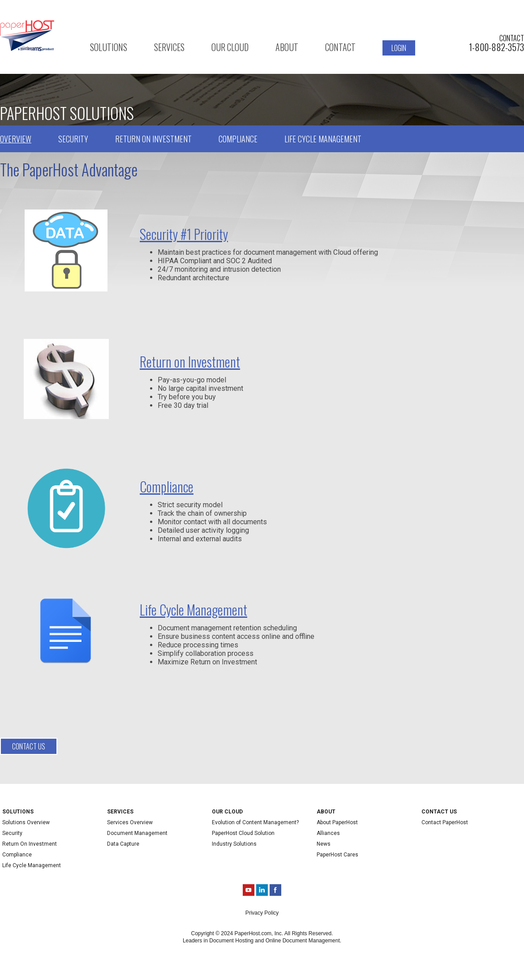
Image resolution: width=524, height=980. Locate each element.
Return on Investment (153, 139)
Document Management (137, 833)
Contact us (29, 746)
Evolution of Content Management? (255, 822)
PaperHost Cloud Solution (243, 833)
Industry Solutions (234, 844)
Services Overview (130, 822)
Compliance (238, 139)
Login (399, 48)
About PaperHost (337, 822)
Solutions (109, 47)
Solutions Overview (26, 822)
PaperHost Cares (337, 855)
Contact (340, 47)
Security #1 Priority (184, 234)
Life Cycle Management (323, 139)
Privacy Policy (262, 913)
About (287, 47)
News (324, 844)
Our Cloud (230, 47)
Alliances (328, 833)
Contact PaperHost (445, 822)
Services (169, 47)
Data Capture (123, 844)
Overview (16, 139)
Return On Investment (30, 844)
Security (73, 139)
